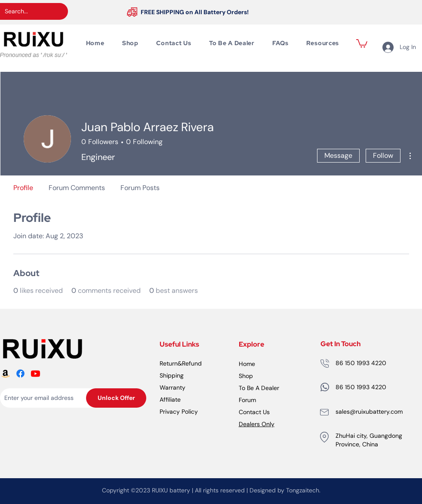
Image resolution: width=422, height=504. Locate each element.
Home (247, 364)
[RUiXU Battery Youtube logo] (35, 373)
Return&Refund (181, 363)
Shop (246, 376)
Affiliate (170, 400)
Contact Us (254, 412)
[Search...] (27, 11)
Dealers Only (257, 424)
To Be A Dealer (259, 388)
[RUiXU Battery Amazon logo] (5, 373)
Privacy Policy (179, 412)
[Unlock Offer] (116, 398)
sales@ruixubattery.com (369, 412)
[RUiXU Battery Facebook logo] (20, 373)
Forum (247, 400)
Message (338, 155)
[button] (362, 43)
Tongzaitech (303, 490)
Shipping (172, 375)
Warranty (172, 387)
